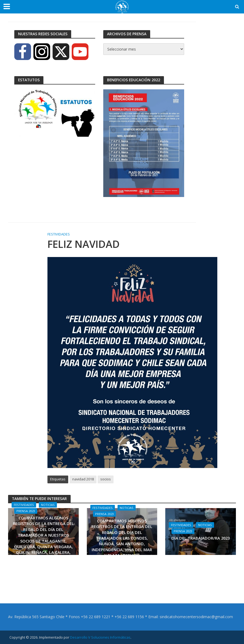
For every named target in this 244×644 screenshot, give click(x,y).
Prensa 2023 (26, 511)
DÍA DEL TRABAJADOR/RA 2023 (201, 538)
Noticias (48, 505)
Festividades (59, 234)
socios (106, 479)
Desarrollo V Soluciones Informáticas (100, 637)
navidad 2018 (83, 479)
